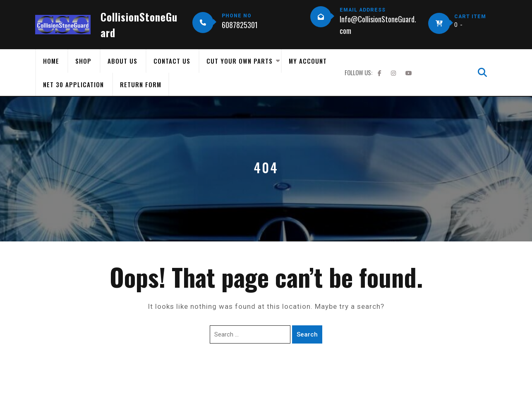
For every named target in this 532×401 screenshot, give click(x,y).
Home (51, 61)
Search (307, 334)
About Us (122, 61)
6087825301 (240, 25)
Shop (83, 61)
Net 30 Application (73, 84)
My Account (308, 61)
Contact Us (172, 61)
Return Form (141, 84)
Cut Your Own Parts (240, 61)
